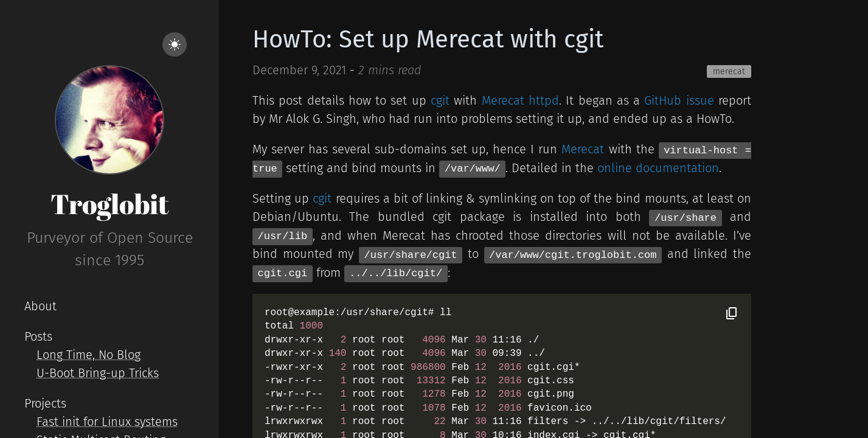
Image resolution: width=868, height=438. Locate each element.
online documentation (658, 168)
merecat (729, 71)
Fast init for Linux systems (107, 422)
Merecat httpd (520, 100)
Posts (38, 336)
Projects (45, 403)
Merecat (583, 149)
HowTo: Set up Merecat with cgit (428, 40)
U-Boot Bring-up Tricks (98, 373)
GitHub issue (679, 100)
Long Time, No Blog (89, 355)
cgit (440, 100)
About (40, 306)
